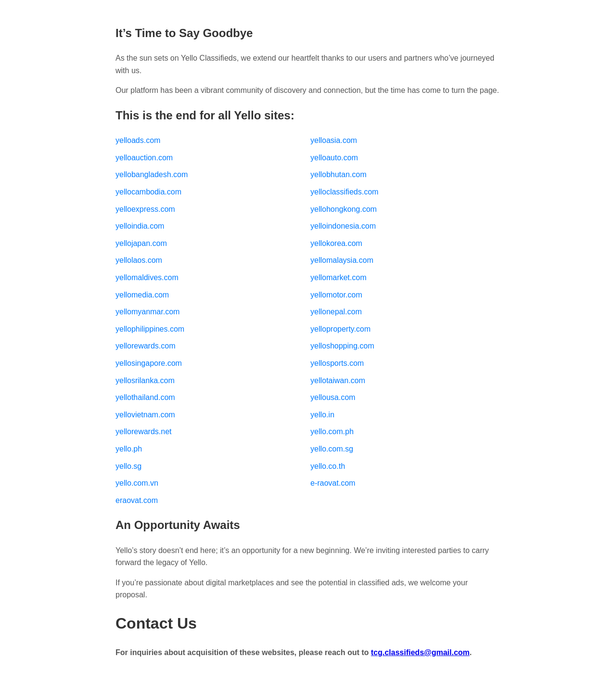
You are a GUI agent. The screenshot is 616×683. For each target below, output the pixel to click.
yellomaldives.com (147, 277)
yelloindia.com (140, 226)
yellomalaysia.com (342, 260)
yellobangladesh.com (152, 174)
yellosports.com (337, 363)
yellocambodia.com (148, 192)
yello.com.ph (332, 432)
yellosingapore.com (149, 363)
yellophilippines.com (150, 329)
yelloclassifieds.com (344, 192)
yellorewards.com (145, 346)
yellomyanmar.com (148, 312)
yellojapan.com (141, 243)
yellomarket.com (338, 277)
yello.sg (128, 466)
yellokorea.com (336, 243)
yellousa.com (333, 397)
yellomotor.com (336, 295)
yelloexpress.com (145, 209)
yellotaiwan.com (338, 380)
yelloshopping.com (342, 346)
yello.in (322, 415)
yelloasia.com (334, 140)
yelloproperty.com (340, 329)
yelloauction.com (144, 158)
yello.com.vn (137, 483)
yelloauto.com (334, 158)
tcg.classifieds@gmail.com (420, 652)
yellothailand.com (145, 397)
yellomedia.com (142, 295)
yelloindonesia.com (343, 226)
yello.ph (129, 449)
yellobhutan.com (339, 174)
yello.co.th (328, 466)
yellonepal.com (336, 312)
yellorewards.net (144, 432)
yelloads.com (138, 140)
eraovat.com (137, 500)
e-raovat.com (333, 483)
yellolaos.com (139, 260)
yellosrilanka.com (145, 380)
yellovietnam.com (145, 415)
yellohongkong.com (344, 209)
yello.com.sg (332, 449)
